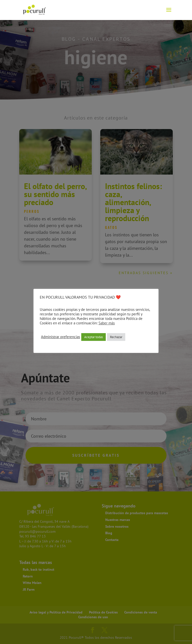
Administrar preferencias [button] (60, 337)
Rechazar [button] (116, 337)
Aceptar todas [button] (93, 337)
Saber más (107, 323)
